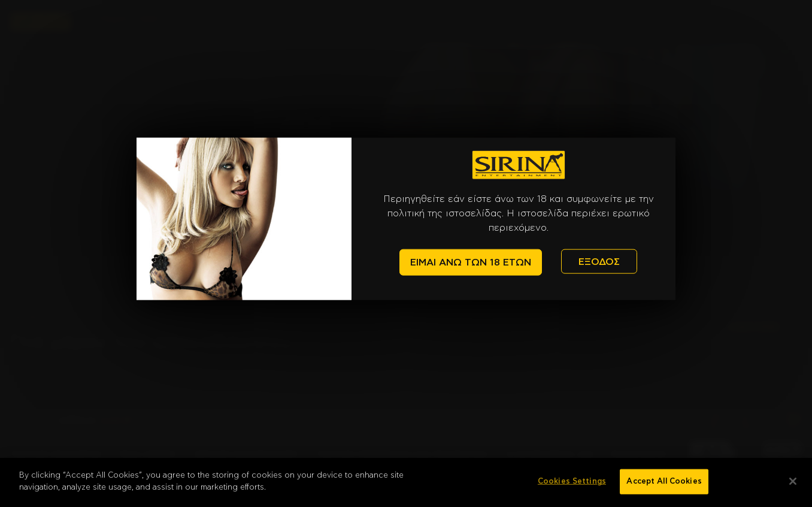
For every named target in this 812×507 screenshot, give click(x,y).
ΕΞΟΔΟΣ (599, 261)
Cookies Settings (572, 488)
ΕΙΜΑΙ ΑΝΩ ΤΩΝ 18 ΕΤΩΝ (471, 262)
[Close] (793, 487)
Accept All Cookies (664, 488)
